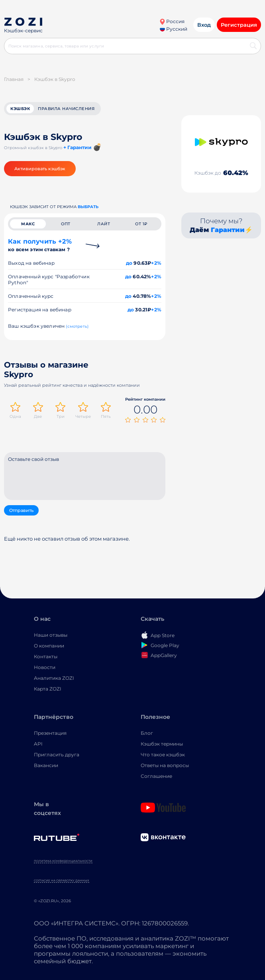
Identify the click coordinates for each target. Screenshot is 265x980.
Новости (45, 667)
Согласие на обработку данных (62, 881)
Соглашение (156, 776)
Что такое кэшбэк (163, 755)
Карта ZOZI (48, 689)
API (38, 744)
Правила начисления (66, 109)
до (129, 263)
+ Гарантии (78, 147)
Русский (174, 29)
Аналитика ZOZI (54, 678)
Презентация (50, 733)
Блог (147, 733)
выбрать (88, 207)
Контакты (46, 656)
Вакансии (46, 765)
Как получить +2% (40, 245)
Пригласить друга (57, 755)
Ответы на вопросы (165, 765)
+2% (156, 263)
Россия (172, 21)
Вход (204, 25)
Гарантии (228, 230)
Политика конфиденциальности (63, 861)
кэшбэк (20, 109)
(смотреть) (77, 326)
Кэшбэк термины (162, 744)
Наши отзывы (51, 635)
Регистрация (239, 25)
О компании (49, 646)
